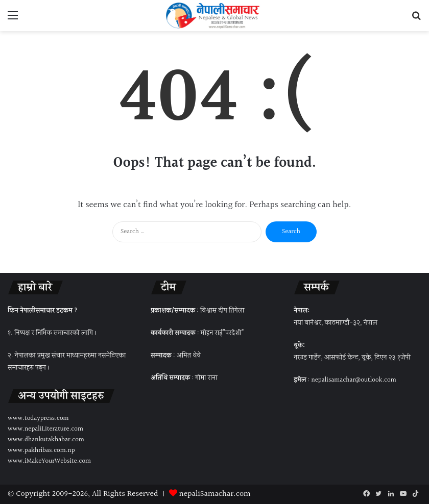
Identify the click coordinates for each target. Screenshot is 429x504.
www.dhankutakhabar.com (46, 440)
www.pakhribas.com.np (41, 450)
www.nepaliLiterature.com (45, 429)
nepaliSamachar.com (215, 494)
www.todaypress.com (38, 418)
